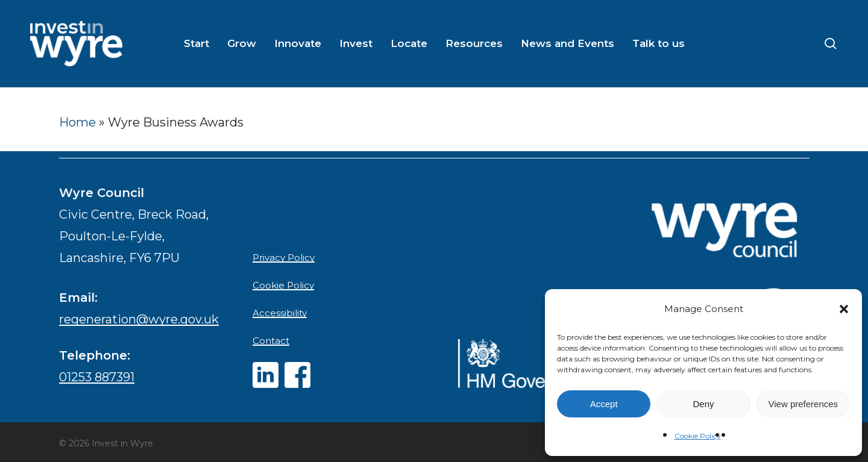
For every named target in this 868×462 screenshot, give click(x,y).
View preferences (804, 404)
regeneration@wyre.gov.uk (139, 319)
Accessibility (280, 313)
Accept (604, 404)
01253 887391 (97, 377)
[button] (844, 309)
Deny (703, 404)
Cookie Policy (698, 436)
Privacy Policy (284, 258)
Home (77, 122)
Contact (271, 341)
